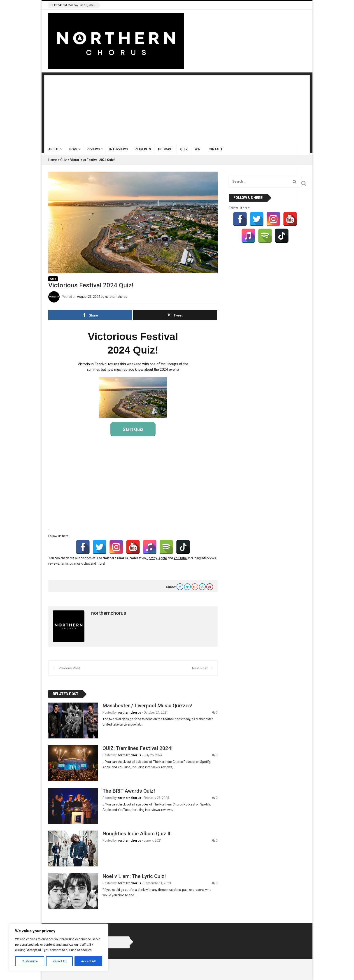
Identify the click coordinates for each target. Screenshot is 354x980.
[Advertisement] (177, 110)
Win (198, 149)
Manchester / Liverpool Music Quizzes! (147, 705)
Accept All (88, 961)
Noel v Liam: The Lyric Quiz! (134, 876)
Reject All (59, 961)
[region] (59, 947)
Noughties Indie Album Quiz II (136, 833)
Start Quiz (133, 429)
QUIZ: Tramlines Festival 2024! (137, 748)
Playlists (143, 149)
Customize (30, 961)
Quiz (184, 149)
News (73, 149)
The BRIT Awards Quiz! (129, 791)
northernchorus (116, 296)
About (54, 149)
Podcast (166, 149)
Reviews (93, 149)
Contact (215, 149)
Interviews (119, 149)
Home (53, 160)
